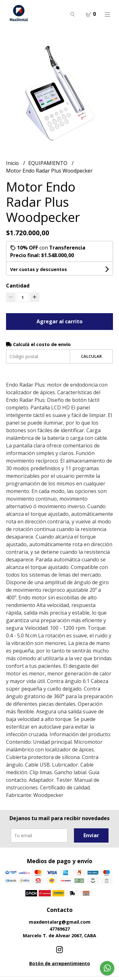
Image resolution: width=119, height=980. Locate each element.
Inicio (13, 163)
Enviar (91, 835)
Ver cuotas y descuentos (39, 269)
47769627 (60, 929)
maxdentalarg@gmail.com (60, 922)
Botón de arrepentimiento (60, 963)
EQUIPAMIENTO (48, 163)
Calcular (91, 356)
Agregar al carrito (60, 321)
